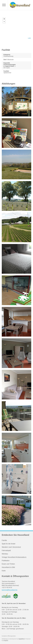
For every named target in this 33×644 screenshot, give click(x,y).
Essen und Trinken (8, 564)
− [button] (4, 22)
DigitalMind (22, 639)
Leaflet (29, 38)
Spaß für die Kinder (9, 544)
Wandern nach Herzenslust (11, 547)
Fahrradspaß (6, 550)
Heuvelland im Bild (8, 567)
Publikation (6, 561)
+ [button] (4, 19)
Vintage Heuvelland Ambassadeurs (14, 557)
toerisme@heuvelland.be (10, 590)
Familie (4, 540)
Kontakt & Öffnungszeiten (9, 636)
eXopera (6, 640)
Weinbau (5, 554)
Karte (4, 571)
